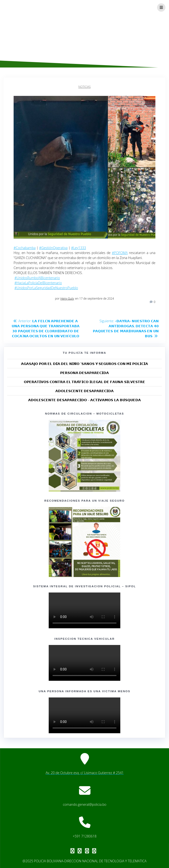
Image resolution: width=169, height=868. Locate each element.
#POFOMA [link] (120, 253)
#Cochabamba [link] (25, 248)
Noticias (84, 87)
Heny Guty (67, 299)
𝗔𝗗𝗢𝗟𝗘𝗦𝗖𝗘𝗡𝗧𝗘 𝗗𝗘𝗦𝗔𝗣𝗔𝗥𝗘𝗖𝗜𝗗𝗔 (85, 391)
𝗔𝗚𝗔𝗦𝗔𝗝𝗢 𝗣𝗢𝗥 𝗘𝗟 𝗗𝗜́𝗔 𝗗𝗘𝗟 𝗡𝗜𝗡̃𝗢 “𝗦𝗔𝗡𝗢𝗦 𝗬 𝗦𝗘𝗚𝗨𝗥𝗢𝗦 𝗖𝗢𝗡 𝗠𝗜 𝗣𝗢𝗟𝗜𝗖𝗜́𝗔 (84, 364)
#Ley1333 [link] (79, 248)
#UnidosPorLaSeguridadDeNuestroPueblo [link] (46, 288)
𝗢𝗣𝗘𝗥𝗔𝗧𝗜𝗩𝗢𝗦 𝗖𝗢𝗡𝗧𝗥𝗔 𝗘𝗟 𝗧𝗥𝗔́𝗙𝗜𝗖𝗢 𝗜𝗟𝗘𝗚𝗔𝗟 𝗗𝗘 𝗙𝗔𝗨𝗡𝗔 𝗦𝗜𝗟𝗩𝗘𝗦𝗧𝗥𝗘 (84, 382)
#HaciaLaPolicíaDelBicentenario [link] (38, 283)
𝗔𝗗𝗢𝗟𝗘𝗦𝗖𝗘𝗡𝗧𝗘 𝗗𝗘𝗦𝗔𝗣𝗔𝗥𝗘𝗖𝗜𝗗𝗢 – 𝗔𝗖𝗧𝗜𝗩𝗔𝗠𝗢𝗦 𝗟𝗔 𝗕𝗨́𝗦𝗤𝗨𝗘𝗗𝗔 (84, 400)
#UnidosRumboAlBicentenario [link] (37, 278)
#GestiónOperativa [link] (53, 248)
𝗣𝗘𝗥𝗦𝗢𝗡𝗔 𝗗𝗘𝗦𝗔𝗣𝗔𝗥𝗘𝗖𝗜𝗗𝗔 (85, 373)
